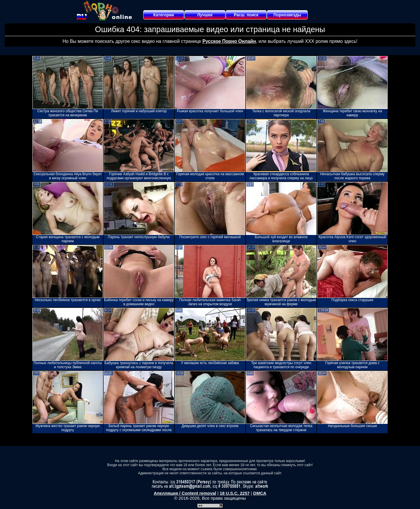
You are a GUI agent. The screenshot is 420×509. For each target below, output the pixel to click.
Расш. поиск (246, 15)
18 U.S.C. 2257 (235, 493)
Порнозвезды (287, 15)
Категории (164, 15)
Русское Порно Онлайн (229, 41)
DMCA (260, 493)
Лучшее (205, 15)
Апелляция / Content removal (185, 493)
